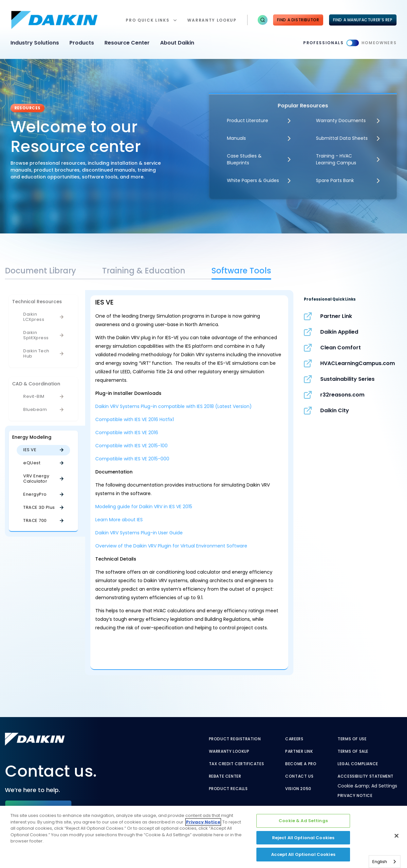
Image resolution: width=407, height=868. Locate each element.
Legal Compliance (358, 764)
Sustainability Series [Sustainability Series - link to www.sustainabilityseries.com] (347, 379)
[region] (203, 837)
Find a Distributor (298, 20)
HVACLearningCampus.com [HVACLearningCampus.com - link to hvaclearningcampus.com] (358, 363)
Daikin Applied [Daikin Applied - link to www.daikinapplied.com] (339, 332)
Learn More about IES (119, 520)
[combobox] (385, 862)
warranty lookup (212, 20)
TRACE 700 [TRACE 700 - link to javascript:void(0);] (35, 520)
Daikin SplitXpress (36, 335)
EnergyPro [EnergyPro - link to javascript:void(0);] (35, 494)
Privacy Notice (355, 796)
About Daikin (177, 43)
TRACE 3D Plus (39, 507)
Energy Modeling (32, 437)
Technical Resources (37, 302)
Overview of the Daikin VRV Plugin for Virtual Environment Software (171, 546)
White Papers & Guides (253, 180)
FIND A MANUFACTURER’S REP (363, 20)
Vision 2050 (298, 789)
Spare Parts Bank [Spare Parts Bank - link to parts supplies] (335, 180)
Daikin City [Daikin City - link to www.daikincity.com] (335, 410)
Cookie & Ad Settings (303, 821)
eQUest (32, 463)
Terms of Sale (353, 751)
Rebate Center (225, 776)
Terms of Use (352, 739)
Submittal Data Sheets (342, 138)
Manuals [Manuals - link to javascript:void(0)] (236, 138)
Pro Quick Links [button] (148, 20)
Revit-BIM (34, 396)
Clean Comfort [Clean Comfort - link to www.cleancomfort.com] (341, 348)
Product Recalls (228, 789)
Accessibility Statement (366, 776)
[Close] (397, 836)
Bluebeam (35, 409)
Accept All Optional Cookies (303, 854)
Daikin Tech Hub (36, 353)
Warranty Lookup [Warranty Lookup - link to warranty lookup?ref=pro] (229, 751)
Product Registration (235, 739)
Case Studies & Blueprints (244, 159)
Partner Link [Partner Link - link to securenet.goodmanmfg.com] (336, 316)
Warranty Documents (341, 120)
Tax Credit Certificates (237, 764)
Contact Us (299, 776)
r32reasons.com (342, 395)
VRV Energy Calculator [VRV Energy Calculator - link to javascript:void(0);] (36, 479)
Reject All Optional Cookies (303, 838)
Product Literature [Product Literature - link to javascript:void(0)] (248, 120)
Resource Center (127, 43)
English (380, 862)
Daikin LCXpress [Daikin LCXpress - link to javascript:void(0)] (34, 317)
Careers (294, 739)
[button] (263, 20)
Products (82, 43)
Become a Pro (301, 764)
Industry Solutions (35, 43)
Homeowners (379, 43)
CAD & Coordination (36, 384)
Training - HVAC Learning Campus (336, 159)
